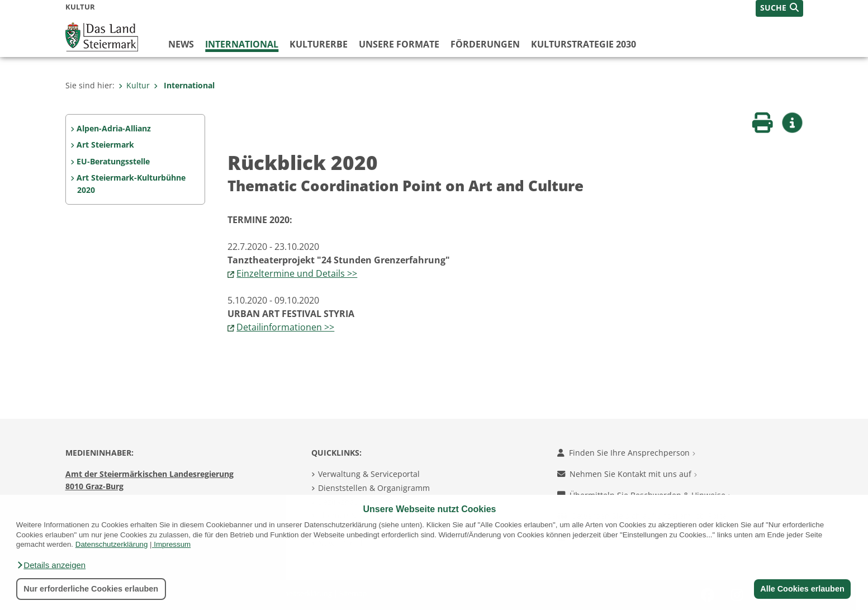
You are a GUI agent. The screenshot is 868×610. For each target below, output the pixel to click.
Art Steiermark (105, 145)
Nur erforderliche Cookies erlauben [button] (91, 589)
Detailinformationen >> (285, 327)
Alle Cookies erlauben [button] (802, 589)
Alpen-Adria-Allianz (114, 128)
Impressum (172, 544)
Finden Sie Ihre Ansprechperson (626, 453)
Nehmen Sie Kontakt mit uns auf (627, 474)
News (181, 44)
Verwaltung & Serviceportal (369, 474)
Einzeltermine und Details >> (297, 273)
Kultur (134, 85)
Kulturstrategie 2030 (584, 44)
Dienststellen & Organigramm (374, 488)
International (242, 44)
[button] (51, 565)
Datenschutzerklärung (112, 544)
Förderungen (485, 44)
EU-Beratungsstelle (113, 161)
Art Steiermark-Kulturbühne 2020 (131, 184)
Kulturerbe (319, 44)
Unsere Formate (399, 44)
